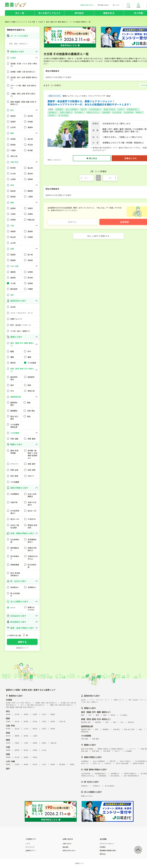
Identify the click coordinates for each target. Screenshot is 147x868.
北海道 (9, 700)
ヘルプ (28, 844)
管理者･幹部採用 (109, 109)
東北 (8, 711)
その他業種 (86, 736)
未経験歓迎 (59, 109)
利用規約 (103, 847)
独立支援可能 (117, 112)
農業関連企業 (87, 726)
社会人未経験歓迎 (72, 109)
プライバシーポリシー (107, 844)
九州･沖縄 (31, 22)
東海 (8, 733)
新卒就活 (79, 13)
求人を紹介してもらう (49, 13)
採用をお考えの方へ (69, 850)
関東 (8, 718)
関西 (8, 740)
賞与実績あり (79, 112)
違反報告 (66, 847)
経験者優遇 (106, 112)
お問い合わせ (67, 844)
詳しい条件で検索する (98, 236)
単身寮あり (139, 112)
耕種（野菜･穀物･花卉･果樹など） (96, 719)
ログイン (72, 222)
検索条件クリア (22, 648)
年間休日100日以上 (93, 112)
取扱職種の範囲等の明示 (108, 850)
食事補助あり (53, 112)
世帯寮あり (52, 115)
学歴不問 (83, 109)
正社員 (51, 109)
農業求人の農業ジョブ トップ (15, 22)
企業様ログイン (31, 850)
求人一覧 (20, 13)
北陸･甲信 (10, 726)
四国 (8, 754)
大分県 (40, 22)
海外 (8, 768)
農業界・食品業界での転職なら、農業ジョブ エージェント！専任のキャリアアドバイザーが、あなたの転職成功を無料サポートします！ (90, 103)
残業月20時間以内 (66, 112)
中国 (8, 747)
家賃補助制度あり (133, 109)
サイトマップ (30, 847)
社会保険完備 (128, 112)
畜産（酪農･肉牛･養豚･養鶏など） (58, 22)
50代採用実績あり (95, 109)
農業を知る (109, 13)
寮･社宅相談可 (63, 115)
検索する (22, 642)
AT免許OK (121, 109)
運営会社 (103, 854)
